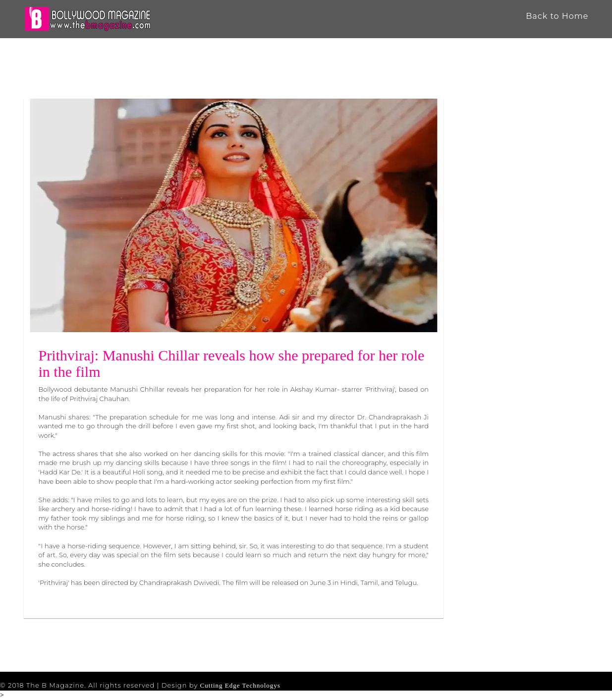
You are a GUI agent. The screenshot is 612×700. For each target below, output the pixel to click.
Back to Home (557, 16)
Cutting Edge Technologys (240, 685)
